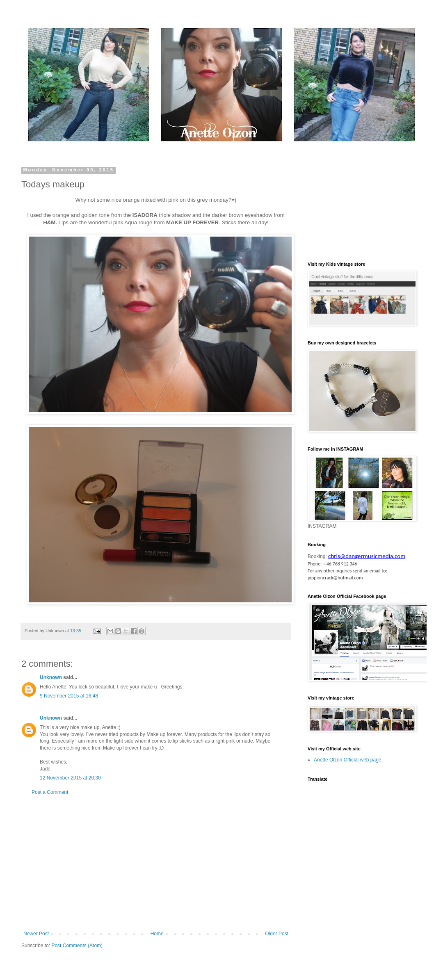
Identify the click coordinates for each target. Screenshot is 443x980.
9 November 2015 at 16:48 (69, 696)
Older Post (277, 934)
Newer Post (36, 934)
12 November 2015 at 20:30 (70, 778)
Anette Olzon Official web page (348, 760)
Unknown (51, 677)
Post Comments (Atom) (77, 946)
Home (157, 934)
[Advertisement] (156, 863)
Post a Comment (50, 792)
